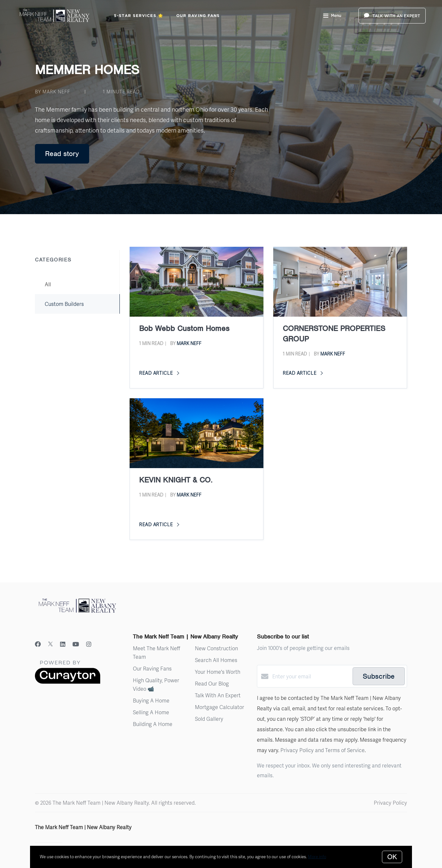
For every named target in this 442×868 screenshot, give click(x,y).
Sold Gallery (209, 719)
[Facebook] (38, 644)
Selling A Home (151, 712)
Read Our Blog (212, 683)
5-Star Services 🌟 (139, 16)
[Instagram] (89, 644)
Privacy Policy (390, 803)
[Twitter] (50, 644)
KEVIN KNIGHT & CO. (176, 480)
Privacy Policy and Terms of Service (323, 750)
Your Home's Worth (218, 672)
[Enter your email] (311, 676)
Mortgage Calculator (220, 707)
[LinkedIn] (63, 644)
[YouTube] (76, 644)
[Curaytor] (68, 682)
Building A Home (153, 724)
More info (317, 857)
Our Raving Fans (198, 16)
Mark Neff (189, 343)
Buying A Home (151, 700)
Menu (332, 16)
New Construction (216, 648)
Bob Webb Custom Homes (184, 328)
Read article (159, 373)
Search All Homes (216, 660)
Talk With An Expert (218, 695)
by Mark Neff (53, 92)
